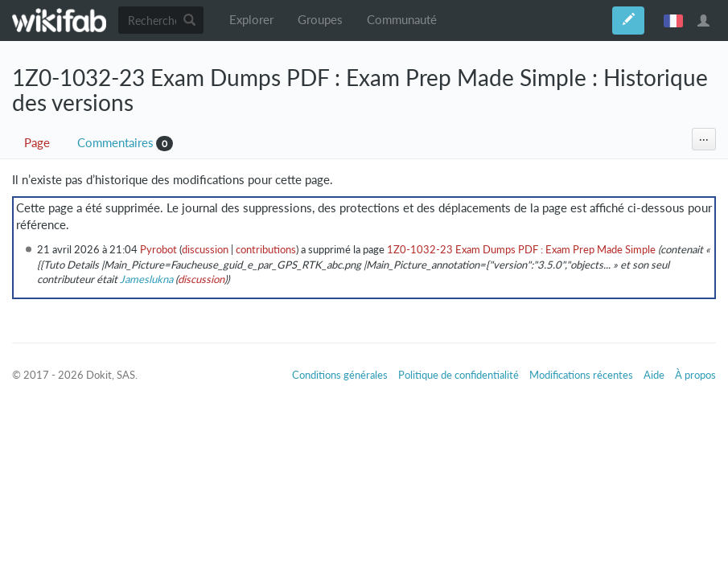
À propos (695, 375)
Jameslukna (146, 279)
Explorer (251, 20)
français (673, 20)
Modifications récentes (581, 375)
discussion (205, 249)
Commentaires (115, 143)
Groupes (320, 20)
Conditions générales (340, 375)
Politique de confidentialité (459, 375)
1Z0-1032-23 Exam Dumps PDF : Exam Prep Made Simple (521, 249)
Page (37, 143)
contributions (266, 249)
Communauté (402, 20)
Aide (654, 375)
